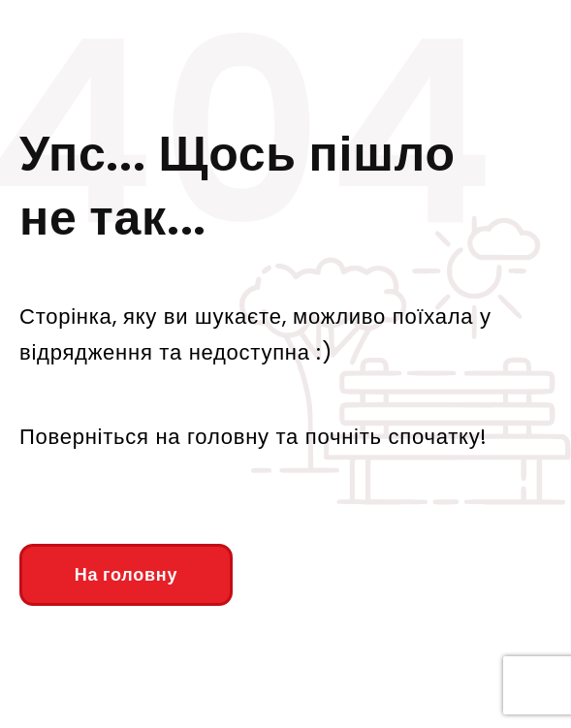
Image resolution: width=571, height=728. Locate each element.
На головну (126, 574)
